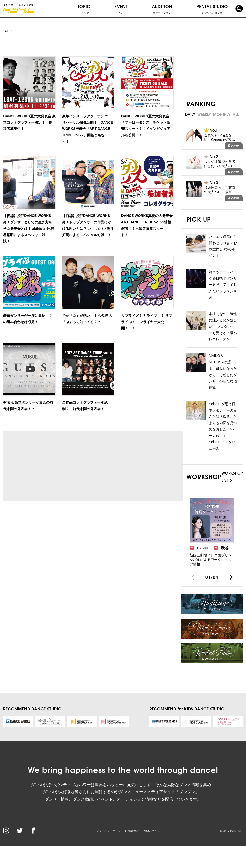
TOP (6, 31)
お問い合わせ (152, 831)
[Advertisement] (50, 466)
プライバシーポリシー (110, 831)
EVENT (121, 9)
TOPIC (84, 9)
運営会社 (134, 831)
